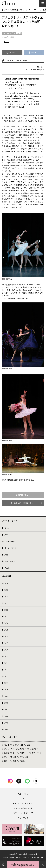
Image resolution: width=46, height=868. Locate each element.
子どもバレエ (18, 745)
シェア (34, 52)
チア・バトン (37, 753)
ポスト (12, 52)
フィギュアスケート (20, 753)
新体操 (7, 753)
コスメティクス (10, 761)
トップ (4, 10)
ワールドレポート (32, 10)
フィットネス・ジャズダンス (15, 749)
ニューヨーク (10, 541)
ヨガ (28, 745)
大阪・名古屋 (10, 561)
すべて (7, 528)
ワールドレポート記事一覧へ (22, 503)
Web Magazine (16, 10)
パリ (6, 535)
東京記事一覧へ (22, 495)
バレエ (7, 42)
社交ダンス (34, 749)
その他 (7, 568)
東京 (6, 555)
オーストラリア (10, 548)
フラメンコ (24, 757)
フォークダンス (10, 757)
